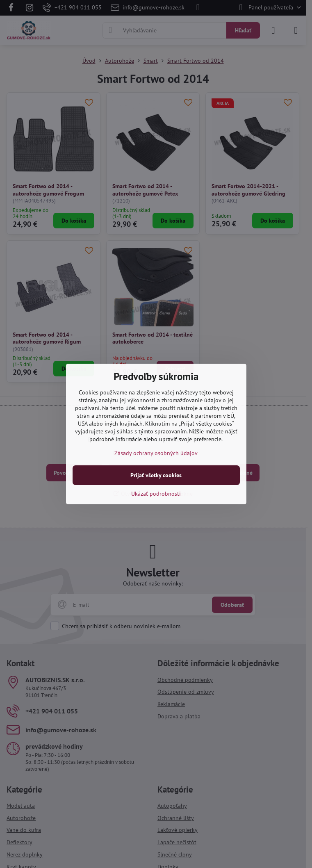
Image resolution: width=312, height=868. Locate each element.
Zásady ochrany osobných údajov (156, 453)
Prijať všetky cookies (156, 475)
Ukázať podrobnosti (156, 494)
